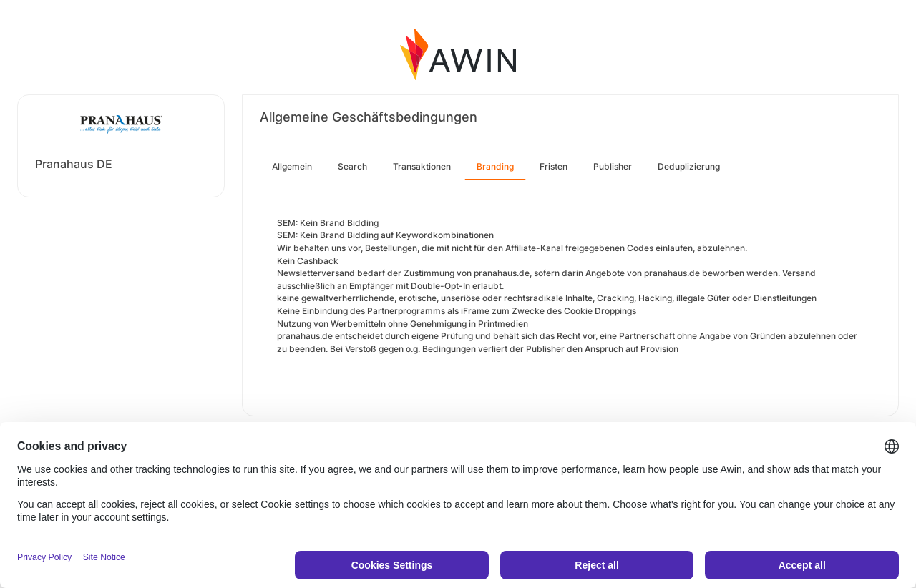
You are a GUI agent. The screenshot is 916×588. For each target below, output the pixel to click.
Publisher (613, 166)
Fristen (554, 166)
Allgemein (292, 166)
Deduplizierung (689, 166)
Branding (495, 166)
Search (352, 166)
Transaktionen (422, 166)
